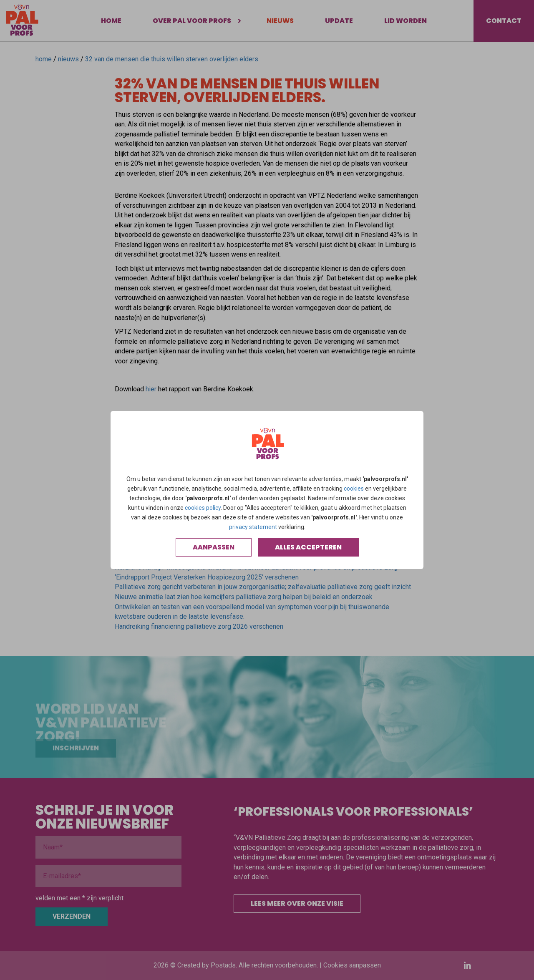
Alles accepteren (308, 547)
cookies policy (203, 508)
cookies (354, 489)
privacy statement (253, 527)
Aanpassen (214, 547)
